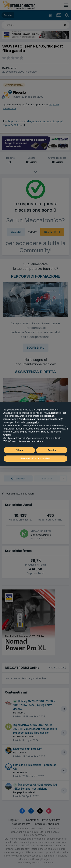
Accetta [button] (52, 450)
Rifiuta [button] (19, 450)
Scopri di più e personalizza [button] (35, 458)
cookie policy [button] (32, 422)
